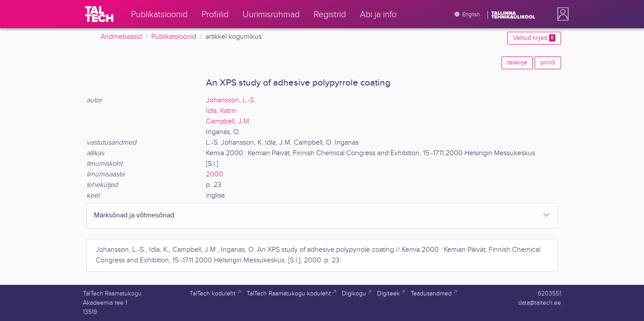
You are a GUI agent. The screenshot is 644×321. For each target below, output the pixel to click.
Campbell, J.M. (228, 121)
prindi (548, 63)
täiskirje (517, 63)
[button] (561, 14)
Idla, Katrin (221, 111)
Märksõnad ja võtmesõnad (134, 215)
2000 (215, 174)
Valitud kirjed (534, 38)
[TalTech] (99, 14)
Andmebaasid (121, 37)
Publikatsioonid (174, 37)
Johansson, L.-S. (231, 100)
